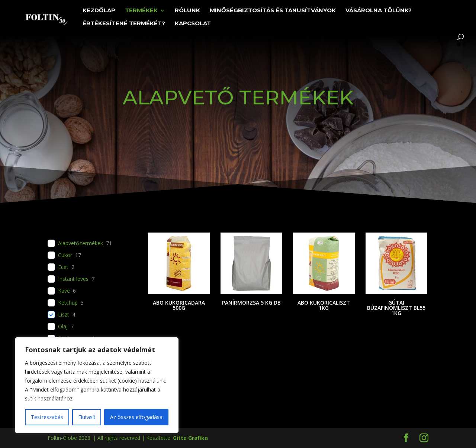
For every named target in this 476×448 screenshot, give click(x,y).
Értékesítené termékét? (124, 24)
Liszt (64, 315)
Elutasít (87, 417)
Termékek (141, 11)
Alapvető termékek (81, 243)
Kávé (64, 291)
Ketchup (68, 303)
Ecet (63, 267)
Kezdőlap (99, 11)
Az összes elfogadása (136, 417)
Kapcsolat (193, 24)
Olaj (63, 327)
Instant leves (73, 279)
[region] (97, 385)
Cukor (65, 255)
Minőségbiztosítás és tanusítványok (273, 11)
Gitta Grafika (190, 438)
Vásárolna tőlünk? (379, 11)
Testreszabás (47, 417)
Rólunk (187, 11)
